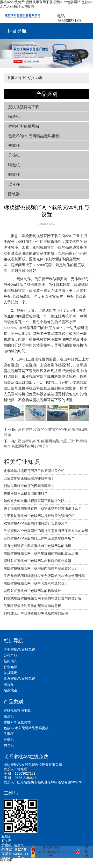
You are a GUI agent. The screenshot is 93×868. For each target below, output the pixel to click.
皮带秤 (14, 184)
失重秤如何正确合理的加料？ (26, 493)
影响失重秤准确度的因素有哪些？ (29, 486)
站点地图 (10, 690)
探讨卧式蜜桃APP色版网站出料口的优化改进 (37, 561)
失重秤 (14, 146)
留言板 (9, 684)
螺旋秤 (14, 175)
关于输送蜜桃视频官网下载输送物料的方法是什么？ (43, 508)
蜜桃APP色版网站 (24, 126)
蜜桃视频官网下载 (24, 107)
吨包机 (14, 165)
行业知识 (25, 78)
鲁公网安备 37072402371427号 (45, 852)
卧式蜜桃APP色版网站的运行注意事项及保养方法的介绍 (46, 531)
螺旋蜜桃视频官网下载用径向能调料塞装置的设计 (41, 568)
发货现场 (10, 673)
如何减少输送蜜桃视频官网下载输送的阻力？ (37, 501)
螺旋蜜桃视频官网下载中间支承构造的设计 (36, 583)
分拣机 (14, 155)
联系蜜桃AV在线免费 (19, 679)
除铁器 (14, 194)
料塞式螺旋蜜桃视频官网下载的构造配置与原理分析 (43, 598)
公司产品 (10, 655)
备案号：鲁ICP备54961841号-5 (21, 852)
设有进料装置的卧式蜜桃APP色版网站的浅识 (37, 546)
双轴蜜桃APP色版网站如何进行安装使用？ (36, 523)
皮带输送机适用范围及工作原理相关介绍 (34, 471)
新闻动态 (10, 661)
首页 (11, 78)
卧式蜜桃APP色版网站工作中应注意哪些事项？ (39, 538)
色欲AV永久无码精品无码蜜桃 (34, 136)
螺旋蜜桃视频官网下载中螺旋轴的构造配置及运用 (41, 553)
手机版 (86, 852)
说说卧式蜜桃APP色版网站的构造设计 (32, 591)
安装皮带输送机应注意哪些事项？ (29, 478)
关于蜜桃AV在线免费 (19, 650)
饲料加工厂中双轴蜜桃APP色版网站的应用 (36, 613)
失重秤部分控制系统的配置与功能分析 (32, 606)
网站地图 (7, 860)
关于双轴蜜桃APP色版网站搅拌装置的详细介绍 (39, 516)
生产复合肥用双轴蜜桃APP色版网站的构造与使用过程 (44, 576)
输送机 (14, 116)
